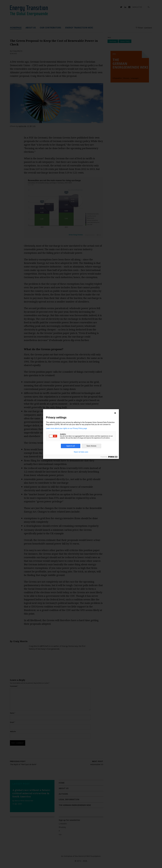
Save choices (91, 446)
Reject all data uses (81, 452)
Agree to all (71, 446)
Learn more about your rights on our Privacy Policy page (66, 428)
